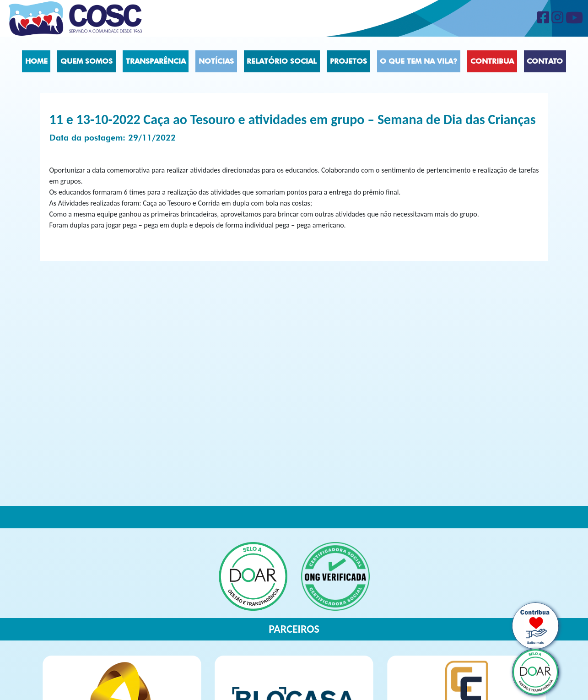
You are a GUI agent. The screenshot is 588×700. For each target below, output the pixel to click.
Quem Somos (86, 61)
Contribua (492, 61)
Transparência (156, 61)
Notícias (216, 61)
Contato (545, 61)
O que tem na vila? (418, 61)
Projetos (348, 61)
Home (36, 61)
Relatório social (282, 61)
